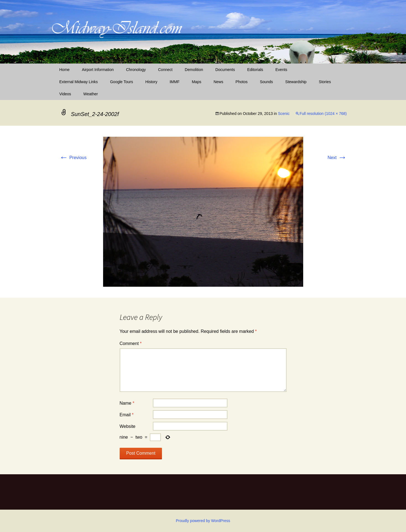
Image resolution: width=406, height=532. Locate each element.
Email (127, 415)
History (151, 82)
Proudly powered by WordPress (203, 521)
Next (337, 158)
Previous (73, 158)
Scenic (284, 114)
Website (128, 426)
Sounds (266, 82)
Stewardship (296, 82)
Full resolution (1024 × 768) (323, 114)
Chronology (136, 70)
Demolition (194, 70)
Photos (242, 82)
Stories (325, 82)
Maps (197, 82)
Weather (91, 94)
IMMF (175, 82)
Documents (225, 70)
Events (281, 70)
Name (127, 403)
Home (65, 70)
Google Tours (121, 82)
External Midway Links (79, 82)
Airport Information (98, 70)
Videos (65, 94)
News (218, 82)
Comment (131, 343)
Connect (165, 70)
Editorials (255, 70)
